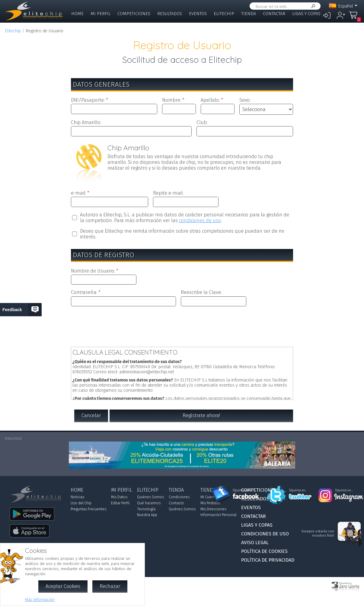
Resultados (170, 14)
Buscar (312, 6)
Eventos (198, 14)
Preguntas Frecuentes (88, 509)
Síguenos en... (242, 490)
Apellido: (210, 100)
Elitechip (224, 14)
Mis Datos (119, 497)
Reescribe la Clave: (201, 292)
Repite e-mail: (168, 193)
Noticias (77, 497)
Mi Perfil (101, 14)
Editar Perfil (120, 503)
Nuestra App (147, 515)
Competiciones (134, 14)
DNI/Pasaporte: (88, 100)
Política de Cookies (264, 551)
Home (77, 14)
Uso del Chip (81, 503)
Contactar (274, 14)
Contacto (176, 503)
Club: (202, 122)
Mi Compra (355, 18)
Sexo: (245, 100)
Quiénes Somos (150, 497)
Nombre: (172, 100)
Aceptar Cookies (63, 586)
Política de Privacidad (268, 560)
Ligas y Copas (306, 14)
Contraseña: (84, 292)
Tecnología (146, 509)
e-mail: (78, 193)
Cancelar (91, 415)
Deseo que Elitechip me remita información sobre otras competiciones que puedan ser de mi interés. (182, 234)
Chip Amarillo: (86, 122)
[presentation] (182, 325)
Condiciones (179, 497)
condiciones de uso (200, 220)
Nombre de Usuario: (93, 271)
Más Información (40, 600)
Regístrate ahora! (201, 415)
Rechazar (110, 586)
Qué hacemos (149, 503)
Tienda (249, 14)
